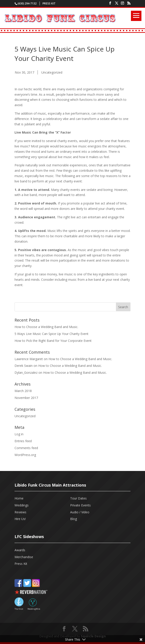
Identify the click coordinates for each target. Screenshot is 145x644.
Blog (74, 519)
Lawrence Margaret (29, 359)
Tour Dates (78, 498)
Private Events (80, 505)
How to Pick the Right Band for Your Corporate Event (53, 341)
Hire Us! (20, 519)
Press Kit (49, 3)
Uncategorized (52, 72)
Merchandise (24, 557)
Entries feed (23, 441)
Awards (20, 550)
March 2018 (23, 391)
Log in (19, 434)
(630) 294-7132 (27, 3)
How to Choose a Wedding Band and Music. (46, 327)
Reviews (20, 512)
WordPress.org (25, 455)
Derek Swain (24, 366)
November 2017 (26, 398)
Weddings (22, 505)
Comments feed (26, 448)
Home (19, 498)
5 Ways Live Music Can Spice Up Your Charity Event (51, 334)
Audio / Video (80, 512)
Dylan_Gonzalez (26, 373)
